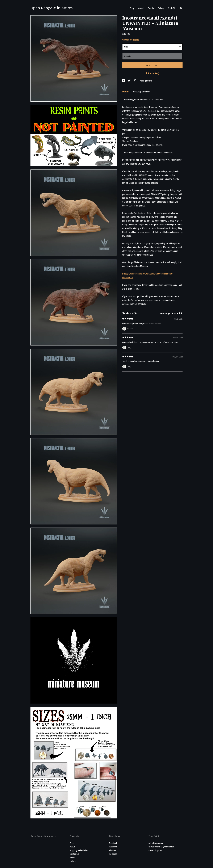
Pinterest (113, 850)
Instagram (113, 854)
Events (151, 8)
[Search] (181, 9)
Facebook (113, 843)
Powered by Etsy (155, 850)
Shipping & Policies (142, 92)
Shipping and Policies (79, 850)
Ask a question (146, 81)
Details (126, 92)
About (141, 8)
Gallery (161, 8)
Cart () (171, 8)
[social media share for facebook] (124, 81)
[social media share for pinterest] (135, 81)
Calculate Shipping (131, 40)
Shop (132, 8)
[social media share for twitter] (130, 81)
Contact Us (74, 854)
